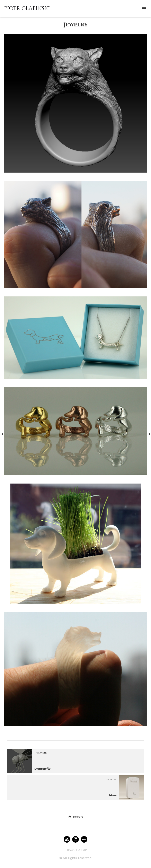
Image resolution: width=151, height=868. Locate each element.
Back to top (77, 850)
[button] (75, 817)
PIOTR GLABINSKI (27, 8)
